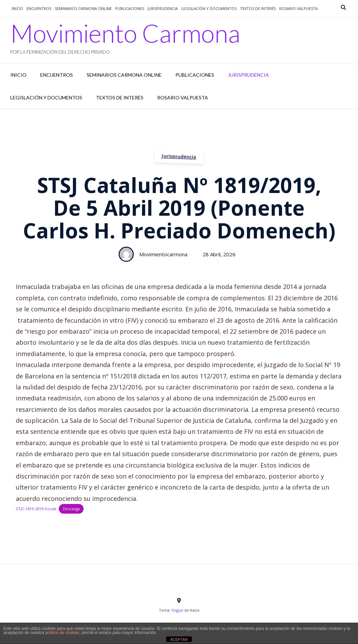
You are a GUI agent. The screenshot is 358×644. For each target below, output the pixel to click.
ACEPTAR (179, 640)
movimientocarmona (163, 254)
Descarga (71, 509)
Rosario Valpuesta (299, 8)
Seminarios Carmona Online (83, 8)
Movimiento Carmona (125, 33)
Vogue (177, 610)
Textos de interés (258, 8)
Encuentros (39, 8)
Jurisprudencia (179, 156)
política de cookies (62, 633)
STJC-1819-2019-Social (36, 509)
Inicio (17, 8)
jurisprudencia (163, 8)
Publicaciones (130, 8)
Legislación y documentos (209, 8)
